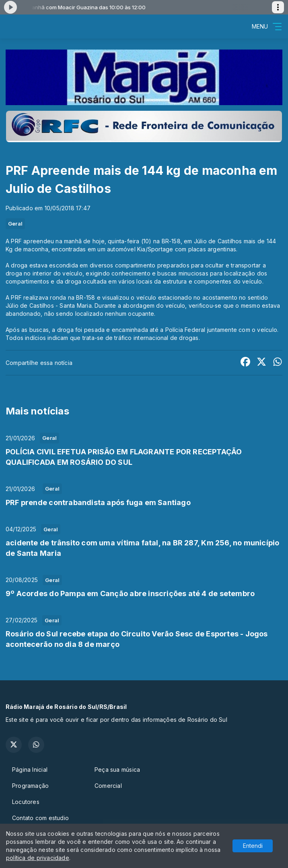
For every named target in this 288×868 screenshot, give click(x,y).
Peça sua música (117, 770)
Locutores (26, 802)
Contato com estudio (40, 818)
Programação (30, 786)
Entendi (253, 846)
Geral (15, 224)
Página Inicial (30, 770)
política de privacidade (38, 858)
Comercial (108, 786)
